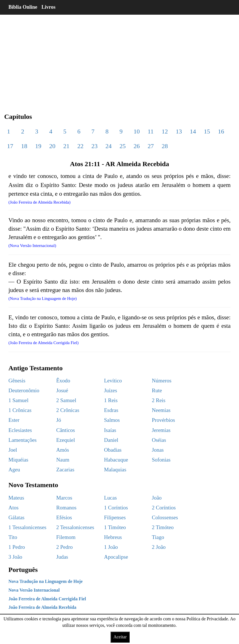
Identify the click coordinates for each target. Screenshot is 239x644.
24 (109, 146)
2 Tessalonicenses (75, 527)
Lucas (110, 498)
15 (207, 131)
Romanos (66, 508)
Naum (63, 460)
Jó (59, 420)
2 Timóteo (163, 527)
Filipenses (115, 517)
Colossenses (165, 517)
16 (221, 131)
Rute (157, 390)
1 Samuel (18, 400)
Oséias (159, 440)
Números (162, 381)
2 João (159, 547)
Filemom (66, 537)
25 (123, 146)
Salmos (112, 420)
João (157, 498)
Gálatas (16, 517)
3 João (15, 557)
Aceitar (120, 637)
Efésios (64, 517)
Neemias (161, 410)
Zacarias (65, 470)
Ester (14, 420)
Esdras (111, 410)
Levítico (113, 381)
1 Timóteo (115, 527)
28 (165, 146)
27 (151, 146)
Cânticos (66, 430)
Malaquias (115, 470)
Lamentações (22, 440)
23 (94, 146)
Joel (13, 450)
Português (23, 570)
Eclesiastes (20, 430)
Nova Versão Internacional (34, 590)
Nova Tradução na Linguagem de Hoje (46, 581)
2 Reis (159, 400)
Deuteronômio (24, 390)
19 (38, 146)
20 (52, 146)
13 (179, 131)
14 (193, 131)
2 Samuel (66, 400)
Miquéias (18, 460)
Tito (13, 537)
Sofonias (161, 460)
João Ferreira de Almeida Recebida (42, 607)
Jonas (158, 450)
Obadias (113, 450)
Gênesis (17, 381)
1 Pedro (17, 547)
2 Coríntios (164, 508)
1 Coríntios (116, 508)
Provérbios (163, 420)
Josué (62, 390)
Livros (49, 7)
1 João (111, 547)
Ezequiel (66, 440)
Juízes (111, 390)
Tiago (158, 537)
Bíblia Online (23, 7)
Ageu (14, 470)
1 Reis (111, 400)
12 (165, 131)
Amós (63, 450)
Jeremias (161, 430)
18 (24, 146)
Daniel (111, 440)
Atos (13, 508)
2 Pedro (65, 547)
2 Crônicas (68, 410)
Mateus (16, 498)
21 (66, 146)
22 (80, 146)
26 (137, 146)
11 (151, 131)
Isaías (110, 430)
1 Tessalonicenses (27, 527)
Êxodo (63, 381)
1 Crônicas (20, 410)
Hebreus (113, 537)
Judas (62, 557)
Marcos (64, 498)
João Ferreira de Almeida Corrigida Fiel (47, 599)
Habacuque (116, 460)
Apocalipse (116, 557)
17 (10, 146)
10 (137, 131)
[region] (119, 59)
